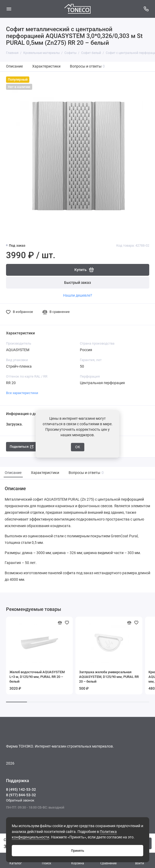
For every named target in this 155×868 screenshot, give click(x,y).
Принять (77, 851)
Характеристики (46, 66)
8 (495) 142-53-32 (21, 789)
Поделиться (22, 447)
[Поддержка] (146, 9)
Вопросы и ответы (87, 66)
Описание (14, 66)
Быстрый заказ (77, 283)
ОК (78, 447)
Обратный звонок (20, 800)
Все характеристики (22, 393)
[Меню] (9, 9)
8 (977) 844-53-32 (21, 795)
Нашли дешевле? (78, 295)
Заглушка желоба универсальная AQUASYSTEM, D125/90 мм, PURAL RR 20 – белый (109, 677)
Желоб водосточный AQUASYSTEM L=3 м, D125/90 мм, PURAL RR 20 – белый (37, 677)
